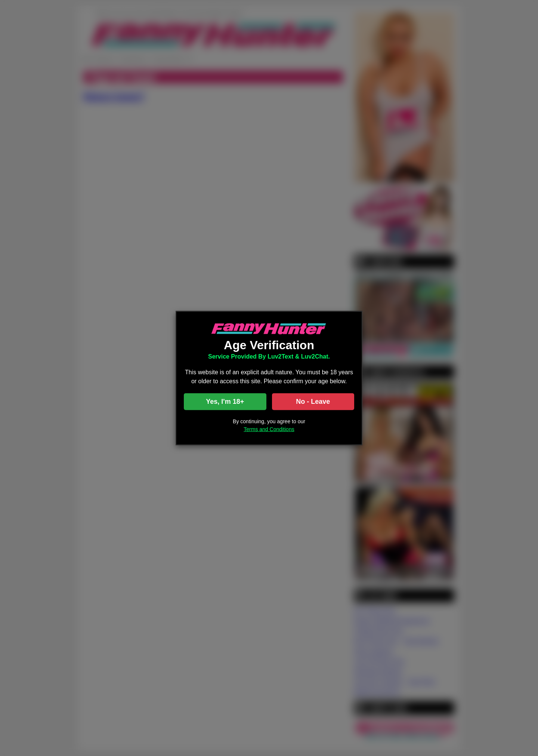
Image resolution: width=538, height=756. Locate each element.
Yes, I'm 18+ (225, 401)
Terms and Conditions (269, 429)
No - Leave (313, 401)
